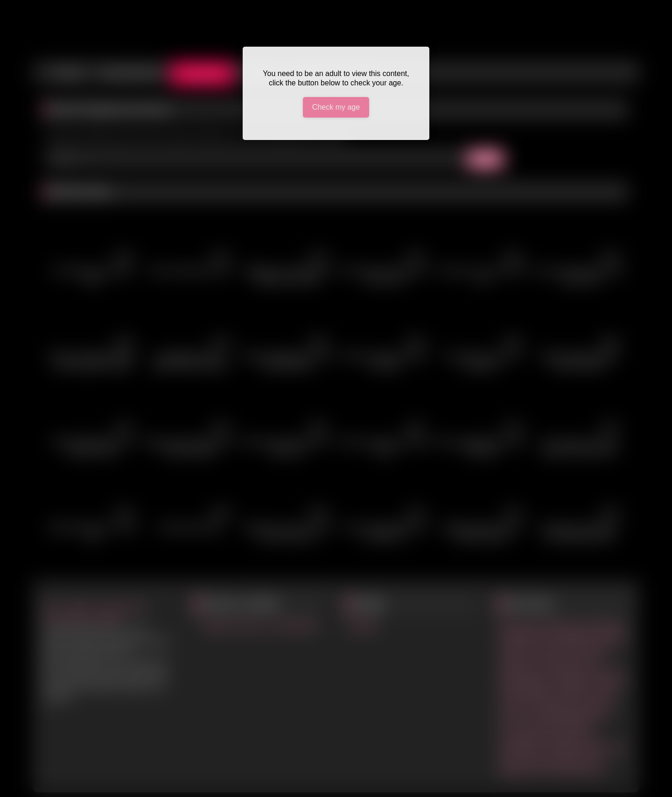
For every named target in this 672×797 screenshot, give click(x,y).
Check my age (336, 107)
